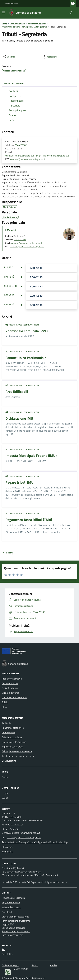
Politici (5, 702)
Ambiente (7, 723)
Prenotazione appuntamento (16, 931)
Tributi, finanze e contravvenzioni (22, 325)
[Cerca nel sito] (70, 13)
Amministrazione (17, 24)
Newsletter (7, 954)
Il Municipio (11, 230)
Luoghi (5, 793)
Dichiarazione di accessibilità (15, 917)
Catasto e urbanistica (12, 737)
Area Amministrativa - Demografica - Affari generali (24, 27)
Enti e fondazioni (10, 688)
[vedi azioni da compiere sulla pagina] (49, 57)
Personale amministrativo (14, 697)
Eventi (5, 798)
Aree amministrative (12, 679)
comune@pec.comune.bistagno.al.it (28, 159)
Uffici (4, 707)
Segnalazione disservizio (14, 928)
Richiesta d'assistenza (13, 935)
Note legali (7, 912)
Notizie (5, 777)
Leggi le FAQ (8, 924)
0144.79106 (21, 145)
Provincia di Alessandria (13, 898)
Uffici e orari (8, 847)
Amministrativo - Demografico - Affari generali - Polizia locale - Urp (35, 842)
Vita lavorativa (9, 761)
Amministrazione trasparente (16, 921)
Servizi (35, 965)
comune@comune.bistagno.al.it (27, 243)
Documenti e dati (10, 683)
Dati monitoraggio (10, 965)
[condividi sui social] (9, 57)
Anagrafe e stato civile (13, 728)
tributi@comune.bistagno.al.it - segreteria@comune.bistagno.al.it (37, 156)
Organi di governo (10, 693)
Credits (54, 965)
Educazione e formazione (14, 742)
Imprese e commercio (12, 747)
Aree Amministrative (37, 24)
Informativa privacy (11, 907)
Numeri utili (7, 852)
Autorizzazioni (9, 732)
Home (4, 24)
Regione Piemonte (11, 3)
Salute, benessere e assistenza (17, 751)
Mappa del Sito (21, 969)
